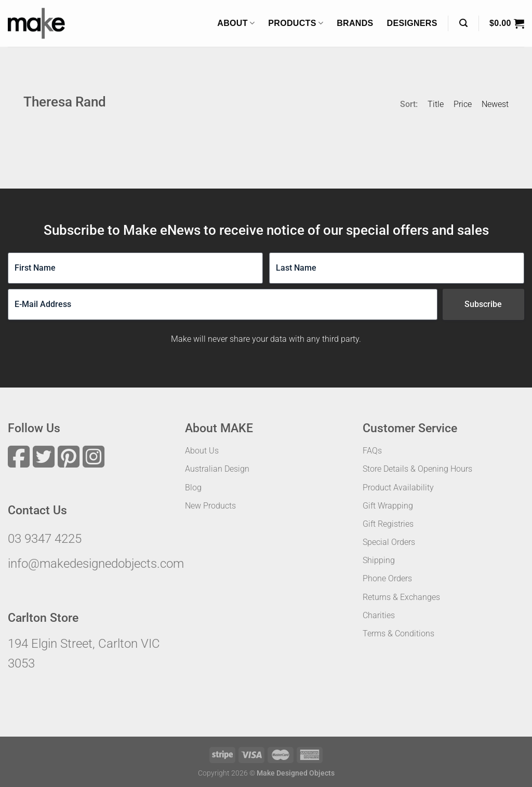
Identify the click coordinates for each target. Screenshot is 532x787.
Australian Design (217, 469)
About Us (202, 451)
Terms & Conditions (398, 633)
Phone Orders (387, 578)
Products (296, 23)
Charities (379, 615)
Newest (495, 104)
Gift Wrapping (388, 506)
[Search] (463, 23)
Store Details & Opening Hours (417, 469)
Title (436, 104)
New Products (210, 506)
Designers (412, 23)
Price (463, 104)
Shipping (379, 560)
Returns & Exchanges (401, 597)
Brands (355, 23)
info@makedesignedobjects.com (96, 564)
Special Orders (389, 542)
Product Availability (398, 488)
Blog (193, 488)
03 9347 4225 (45, 539)
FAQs (372, 451)
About (236, 23)
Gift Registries (388, 524)
